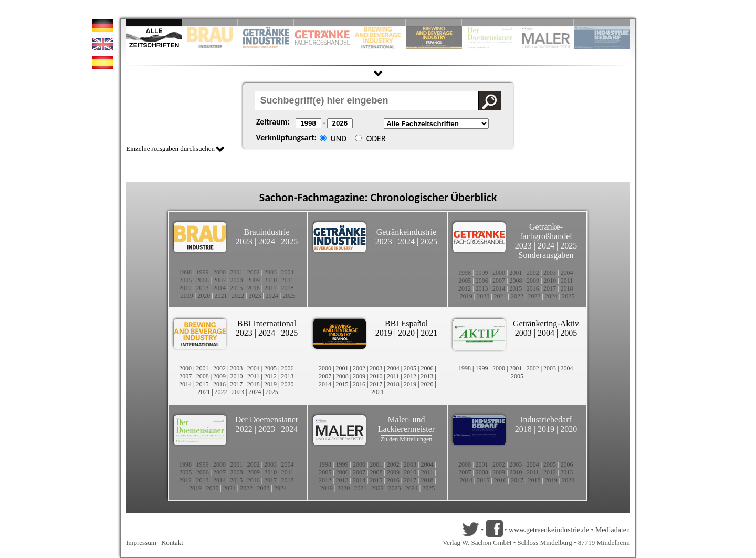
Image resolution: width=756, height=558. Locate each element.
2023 (244, 241)
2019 (187, 296)
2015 (236, 288)
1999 (202, 272)
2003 (270, 272)
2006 (203, 280)
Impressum (141, 542)
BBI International (267, 323)
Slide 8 (490, 22)
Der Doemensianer (267, 420)
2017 (270, 288)
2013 (202, 288)
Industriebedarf (546, 420)
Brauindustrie (266, 232)
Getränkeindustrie (407, 232)
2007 (219, 280)
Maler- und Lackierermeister (406, 424)
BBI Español (406, 323)
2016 (254, 288)
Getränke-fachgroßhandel (546, 231)
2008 (237, 280)
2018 (288, 288)
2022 (238, 296)
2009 (254, 280)
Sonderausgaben (546, 255)
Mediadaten (613, 530)
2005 (185, 280)
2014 (219, 288)
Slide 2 (210, 22)
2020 (204, 296)
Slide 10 (602, 22)
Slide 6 (434, 22)
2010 (270, 280)
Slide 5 (378, 22)
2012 (185, 288)
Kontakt (172, 542)
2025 (289, 241)
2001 (236, 272)
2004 (288, 272)
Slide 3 (266, 22)
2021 (221, 296)
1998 (185, 272)
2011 (288, 280)
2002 (254, 272)
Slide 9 (546, 22)
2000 (219, 272)
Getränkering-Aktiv (546, 323)
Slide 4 (322, 22)
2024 (267, 241)
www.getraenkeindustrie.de (549, 530)
